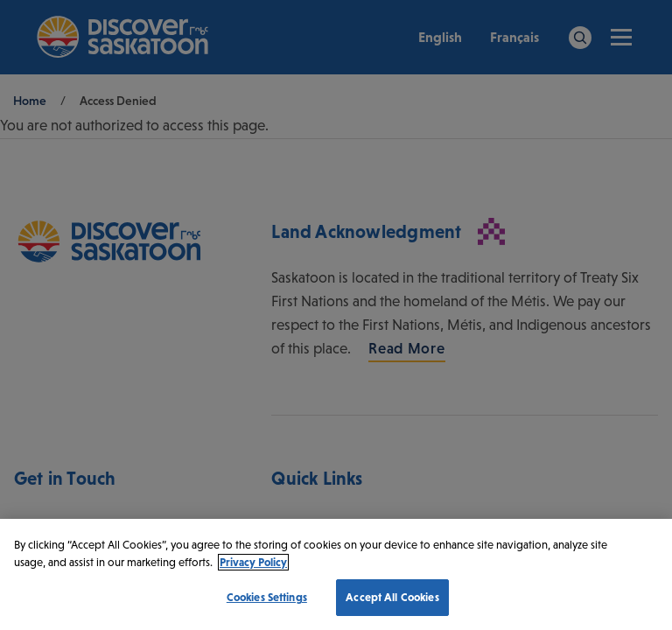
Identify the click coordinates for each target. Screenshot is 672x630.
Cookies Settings (267, 597)
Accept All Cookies (392, 597)
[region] (336, 574)
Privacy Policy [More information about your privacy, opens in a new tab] (253, 562)
